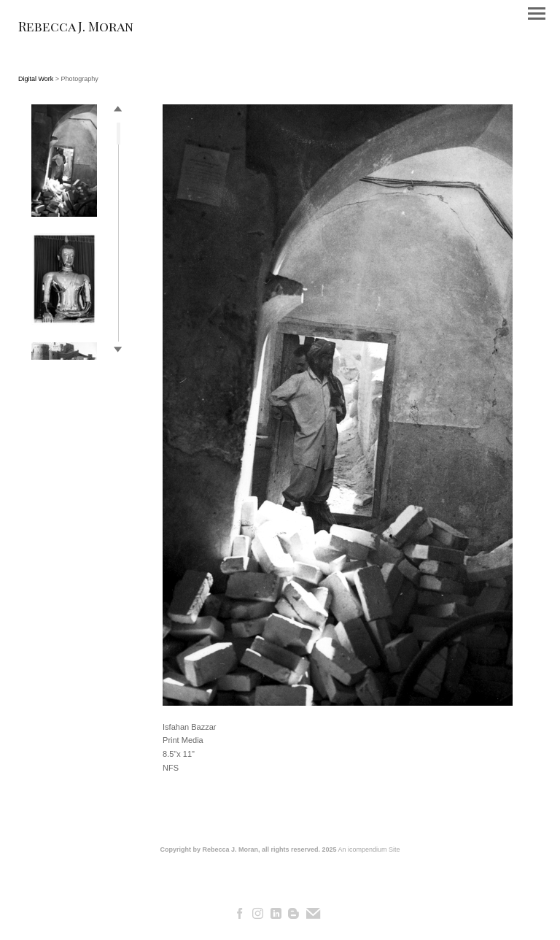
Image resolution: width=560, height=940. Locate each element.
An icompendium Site (369, 850)
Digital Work (36, 79)
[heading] (76, 28)
